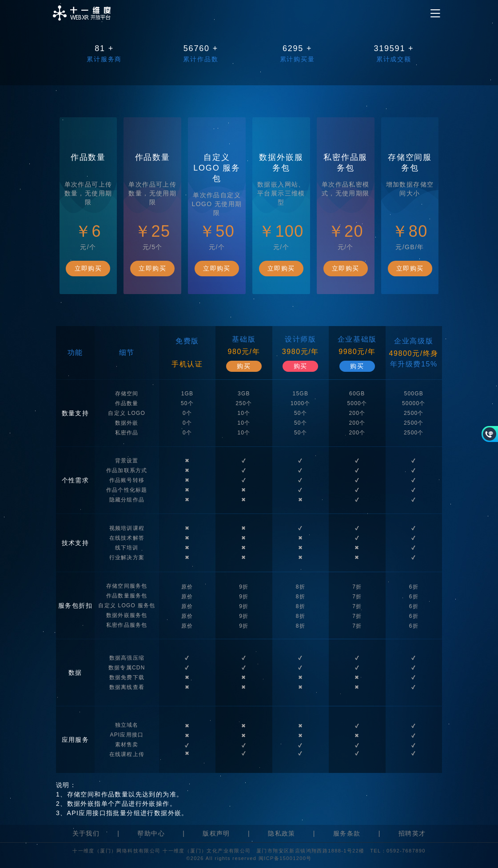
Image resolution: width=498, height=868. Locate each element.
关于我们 (86, 833)
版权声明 (216, 833)
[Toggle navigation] (435, 14)
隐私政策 (282, 833)
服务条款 (347, 833)
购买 (244, 366)
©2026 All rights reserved (222, 858)
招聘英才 (412, 833)
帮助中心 (151, 833)
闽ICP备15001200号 (285, 858)
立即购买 (88, 268)
